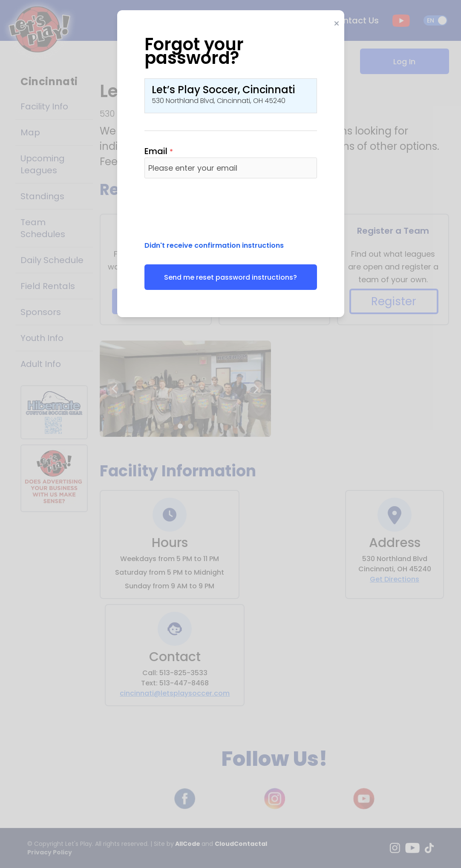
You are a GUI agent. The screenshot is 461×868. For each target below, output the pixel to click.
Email (159, 151)
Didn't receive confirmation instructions (214, 245)
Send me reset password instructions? (230, 277)
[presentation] (209, 209)
